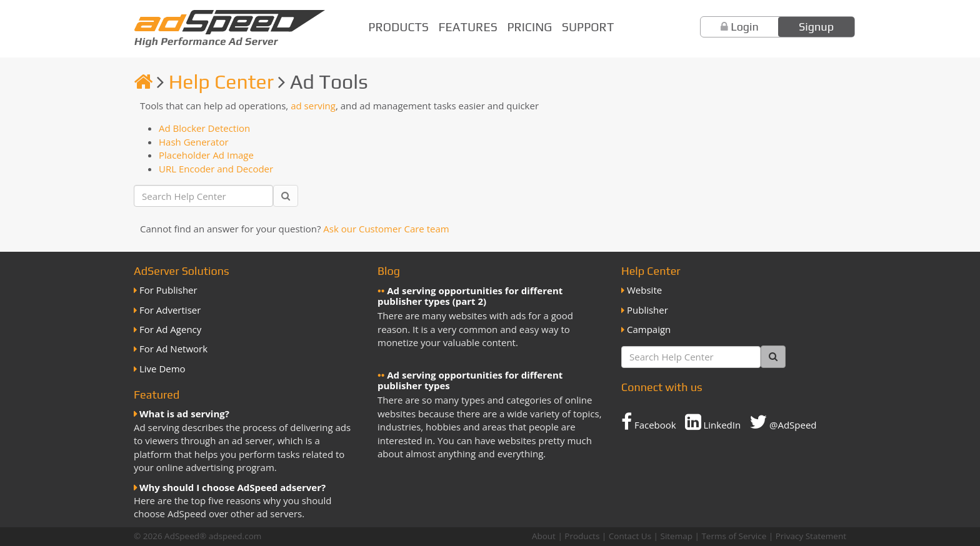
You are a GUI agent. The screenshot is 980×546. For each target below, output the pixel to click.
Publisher (647, 310)
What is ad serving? (184, 414)
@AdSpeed (783, 422)
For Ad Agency (170, 329)
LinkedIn (713, 422)
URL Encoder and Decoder (216, 169)
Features (468, 27)
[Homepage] (143, 82)
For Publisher (168, 290)
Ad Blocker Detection (204, 128)
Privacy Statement (811, 536)
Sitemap (677, 536)
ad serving (313, 106)
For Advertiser (170, 310)
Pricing (529, 27)
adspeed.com (235, 536)
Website (644, 290)
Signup (816, 27)
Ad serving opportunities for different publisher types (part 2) (470, 296)
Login (745, 27)
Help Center (221, 82)
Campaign (649, 329)
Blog (389, 271)
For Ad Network (173, 349)
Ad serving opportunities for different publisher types (470, 380)
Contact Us (630, 536)
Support (588, 27)
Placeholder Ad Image (206, 155)
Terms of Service (734, 536)
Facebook (649, 422)
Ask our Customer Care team (386, 229)
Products (398, 27)
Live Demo (162, 369)
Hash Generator (194, 142)
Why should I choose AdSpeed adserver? (232, 487)
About (544, 536)
